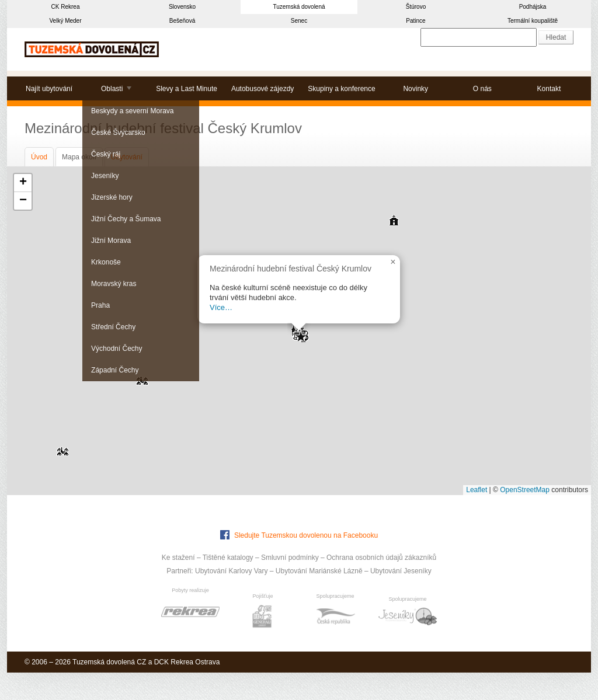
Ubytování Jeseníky (401, 571)
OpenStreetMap (525, 490)
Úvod (39, 157)
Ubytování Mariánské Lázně (319, 571)
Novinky (416, 89)
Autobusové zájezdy (263, 89)
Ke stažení (178, 558)
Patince (416, 21)
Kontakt (549, 89)
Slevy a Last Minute (187, 89)
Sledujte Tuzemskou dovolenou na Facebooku (299, 535)
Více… (221, 307)
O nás (482, 89)
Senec (299, 21)
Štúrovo (416, 7)
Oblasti (112, 89)
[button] (62, 447)
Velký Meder (65, 21)
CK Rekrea (66, 7)
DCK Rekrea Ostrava (187, 662)
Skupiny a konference (341, 89)
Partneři (179, 571)
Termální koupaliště (533, 21)
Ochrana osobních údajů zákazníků (381, 558)
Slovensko (182, 7)
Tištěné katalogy (228, 558)
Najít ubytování (49, 89)
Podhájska (533, 7)
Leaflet (477, 490)
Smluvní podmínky (290, 558)
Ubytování (127, 157)
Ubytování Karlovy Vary (232, 571)
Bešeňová (182, 21)
